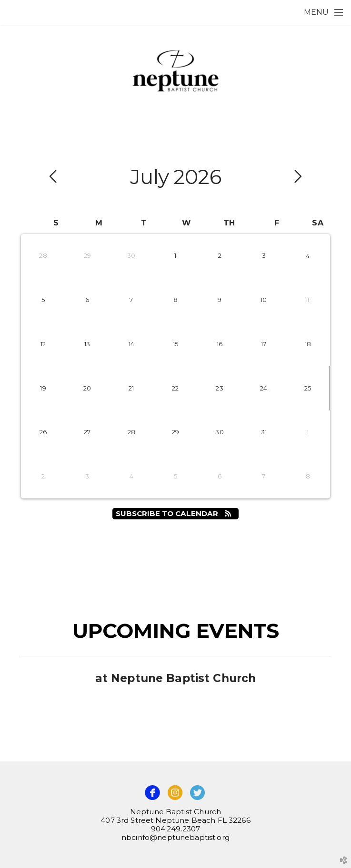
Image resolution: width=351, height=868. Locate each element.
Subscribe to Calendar (176, 513)
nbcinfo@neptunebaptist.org (175, 837)
